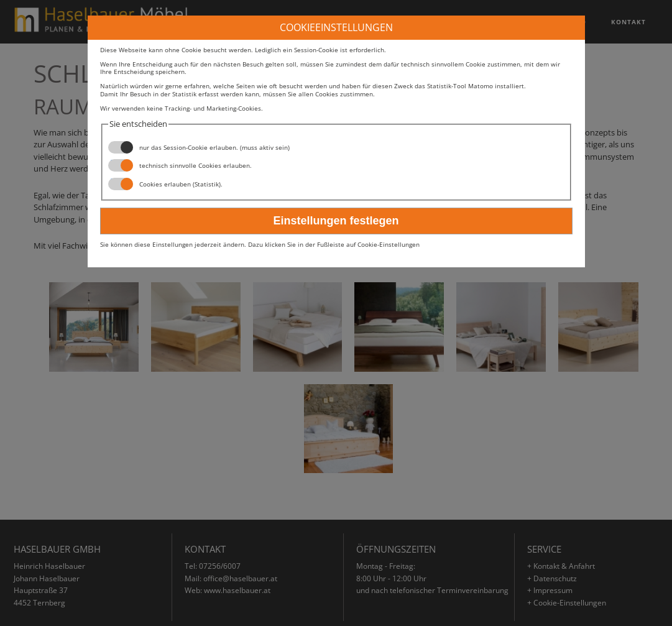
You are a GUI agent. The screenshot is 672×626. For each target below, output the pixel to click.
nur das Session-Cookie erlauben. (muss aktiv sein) (199, 147)
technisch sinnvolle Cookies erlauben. (180, 165)
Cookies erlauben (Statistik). (165, 184)
